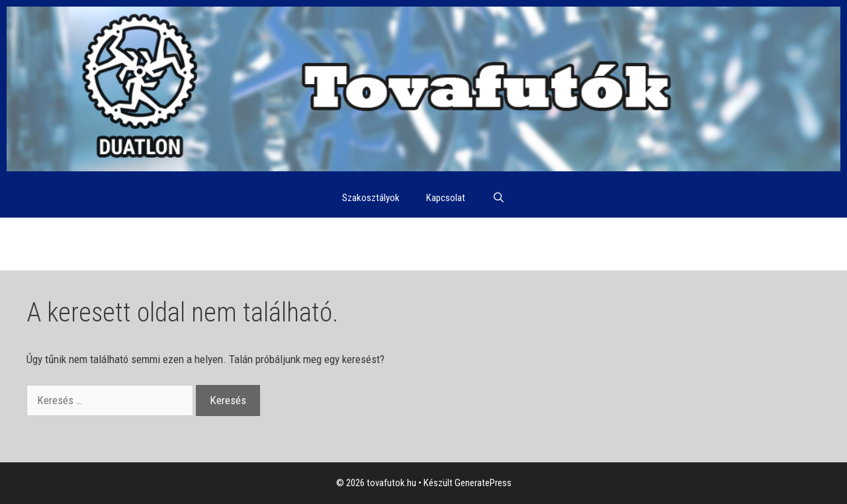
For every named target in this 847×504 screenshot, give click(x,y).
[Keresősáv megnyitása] (498, 198)
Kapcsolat (446, 198)
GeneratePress (483, 483)
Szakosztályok (371, 198)
